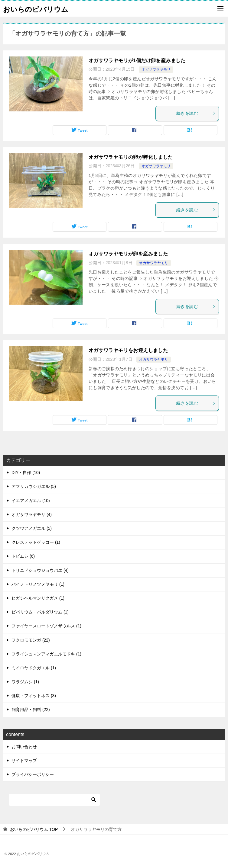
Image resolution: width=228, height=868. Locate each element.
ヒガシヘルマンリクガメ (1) (38, 598)
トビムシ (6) (23, 556)
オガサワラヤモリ (156, 69)
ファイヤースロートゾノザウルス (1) (46, 626)
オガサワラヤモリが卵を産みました (128, 254)
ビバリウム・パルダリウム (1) (40, 612)
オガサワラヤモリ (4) (32, 514)
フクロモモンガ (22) (31, 640)
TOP (34, 829)
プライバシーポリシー (33, 774)
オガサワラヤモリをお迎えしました (128, 350)
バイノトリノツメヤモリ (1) (38, 584)
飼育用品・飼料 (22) (31, 709)
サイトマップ (24, 761)
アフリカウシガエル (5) (34, 486)
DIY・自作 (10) (26, 472)
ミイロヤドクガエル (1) (34, 668)
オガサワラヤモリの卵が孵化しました (131, 157)
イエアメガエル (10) (31, 501)
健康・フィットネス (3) (34, 696)
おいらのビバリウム (36, 9)
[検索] (54, 800)
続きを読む (196, 113)
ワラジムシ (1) (25, 682)
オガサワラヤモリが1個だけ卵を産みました (137, 61)
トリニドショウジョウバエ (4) (40, 570)
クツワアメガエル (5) (32, 528)
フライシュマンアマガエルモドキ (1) (46, 654)
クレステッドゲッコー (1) (36, 542)
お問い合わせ (24, 747)
